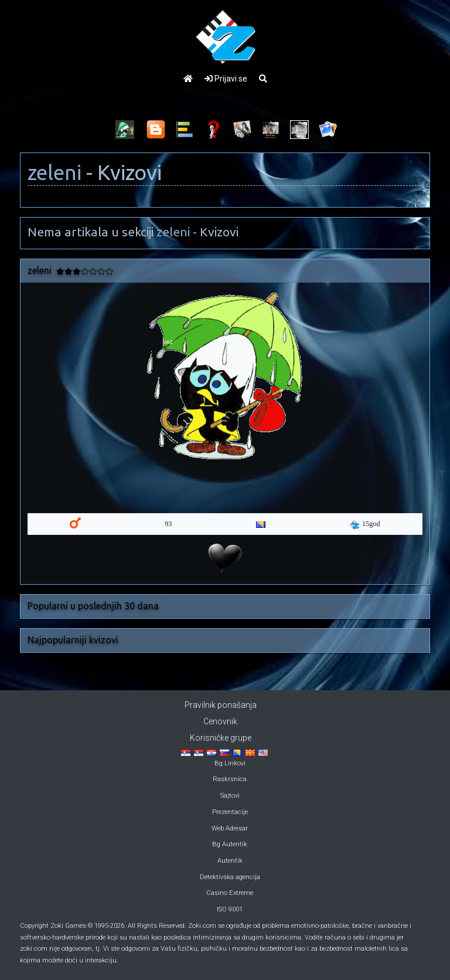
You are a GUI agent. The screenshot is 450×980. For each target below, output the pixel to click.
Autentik (230, 861)
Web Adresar (230, 828)
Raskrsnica (230, 779)
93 (168, 524)
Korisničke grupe (221, 738)
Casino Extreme (230, 893)
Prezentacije (230, 812)
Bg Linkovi (230, 763)
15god (365, 524)
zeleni (54, 172)
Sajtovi (230, 796)
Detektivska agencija (230, 877)
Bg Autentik (230, 844)
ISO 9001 (230, 909)
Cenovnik (220, 721)
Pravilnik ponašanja (221, 705)
